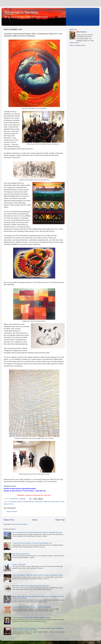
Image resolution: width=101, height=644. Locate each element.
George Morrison (29, 502)
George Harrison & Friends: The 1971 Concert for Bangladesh (32, 607)
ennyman (20, 502)
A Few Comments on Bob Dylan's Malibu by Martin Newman (31, 618)
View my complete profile (77, 45)
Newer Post (9, 520)
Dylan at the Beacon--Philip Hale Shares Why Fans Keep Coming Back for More (38, 575)
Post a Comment (12, 511)
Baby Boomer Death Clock (21, 554)
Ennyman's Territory (21, 12)
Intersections (39, 502)
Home (35, 520)
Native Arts (47, 502)
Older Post (60, 520)
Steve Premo (55, 502)
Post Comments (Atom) (20, 524)
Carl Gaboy (12, 502)
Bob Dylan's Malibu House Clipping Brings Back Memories (31, 586)
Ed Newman (83, 32)
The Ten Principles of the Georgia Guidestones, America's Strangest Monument (37, 532)
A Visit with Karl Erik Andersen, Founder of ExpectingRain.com (32, 543)
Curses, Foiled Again (19, 564)
